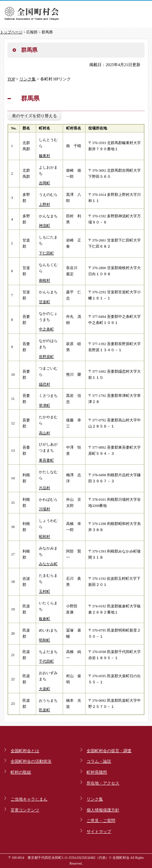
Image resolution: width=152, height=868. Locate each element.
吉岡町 (44, 183)
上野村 (44, 205)
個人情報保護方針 (103, 810)
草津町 (44, 406)
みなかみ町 (48, 564)
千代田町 (46, 661)
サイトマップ (99, 832)
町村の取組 (21, 772)
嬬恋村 (44, 384)
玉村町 (44, 592)
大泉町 (44, 689)
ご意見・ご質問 (101, 821)
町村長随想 (97, 772)
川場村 (44, 509)
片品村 (44, 488)
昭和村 (44, 537)
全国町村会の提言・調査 (109, 751)
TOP (11, 79)
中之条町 (46, 329)
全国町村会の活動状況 (31, 761)
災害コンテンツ (25, 810)
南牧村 (44, 281)
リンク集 (28, 79)
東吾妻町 (46, 460)
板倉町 (44, 619)
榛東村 (44, 156)
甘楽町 (44, 302)
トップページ (11, 32)
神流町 (44, 226)
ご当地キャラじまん (29, 799)
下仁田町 (46, 253)
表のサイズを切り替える (34, 116)
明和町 (44, 640)
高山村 (44, 433)
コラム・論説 (99, 761)
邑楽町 (44, 710)
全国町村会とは (25, 751)
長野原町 (46, 357)
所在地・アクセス (103, 783)
